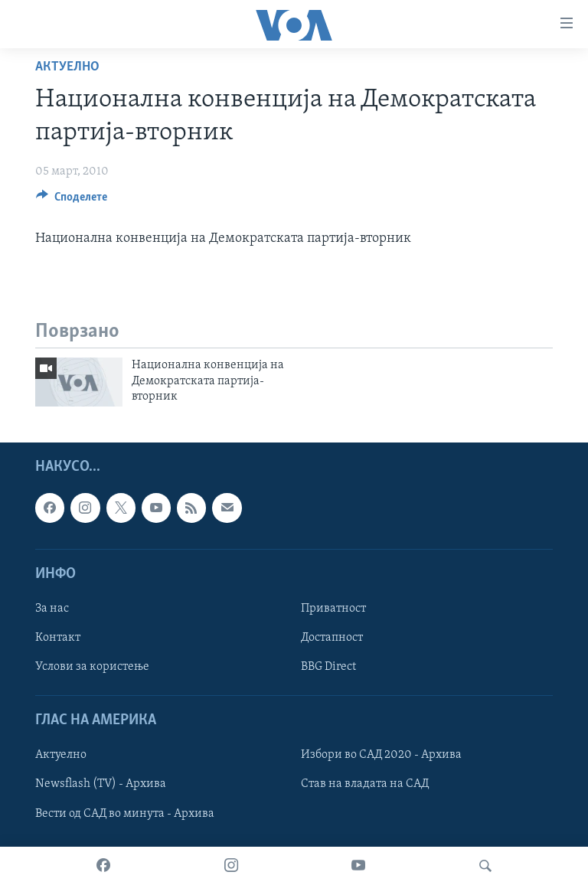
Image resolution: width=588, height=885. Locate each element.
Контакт (58, 638)
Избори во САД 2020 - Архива (381, 755)
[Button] (72, 201)
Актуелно (67, 67)
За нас (52, 609)
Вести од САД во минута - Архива (125, 813)
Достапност (332, 638)
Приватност (333, 609)
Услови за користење (92, 667)
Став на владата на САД (365, 784)
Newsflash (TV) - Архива (101, 784)
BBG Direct (328, 667)
